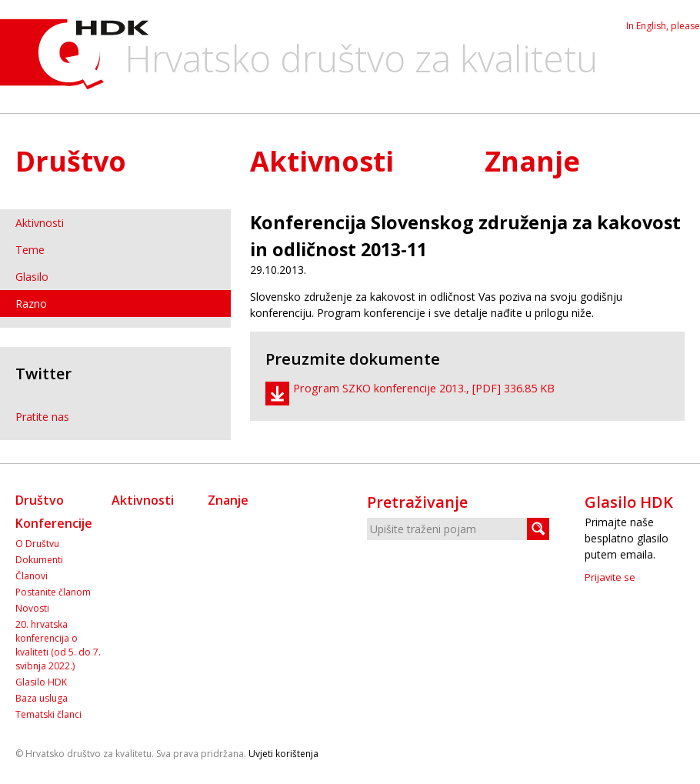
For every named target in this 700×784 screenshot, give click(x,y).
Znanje (532, 161)
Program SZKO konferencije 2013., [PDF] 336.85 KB (424, 389)
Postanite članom (53, 592)
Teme (30, 250)
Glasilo (32, 277)
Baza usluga (42, 698)
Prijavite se (610, 577)
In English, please (663, 26)
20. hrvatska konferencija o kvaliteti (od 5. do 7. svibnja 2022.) (58, 645)
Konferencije (54, 523)
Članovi (32, 576)
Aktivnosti (322, 161)
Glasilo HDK (41, 682)
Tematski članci (48, 714)
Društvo (71, 161)
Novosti (32, 608)
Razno (31, 304)
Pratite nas (42, 417)
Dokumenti (39, 560)
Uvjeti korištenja (283, 754)
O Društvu (37, 544)
